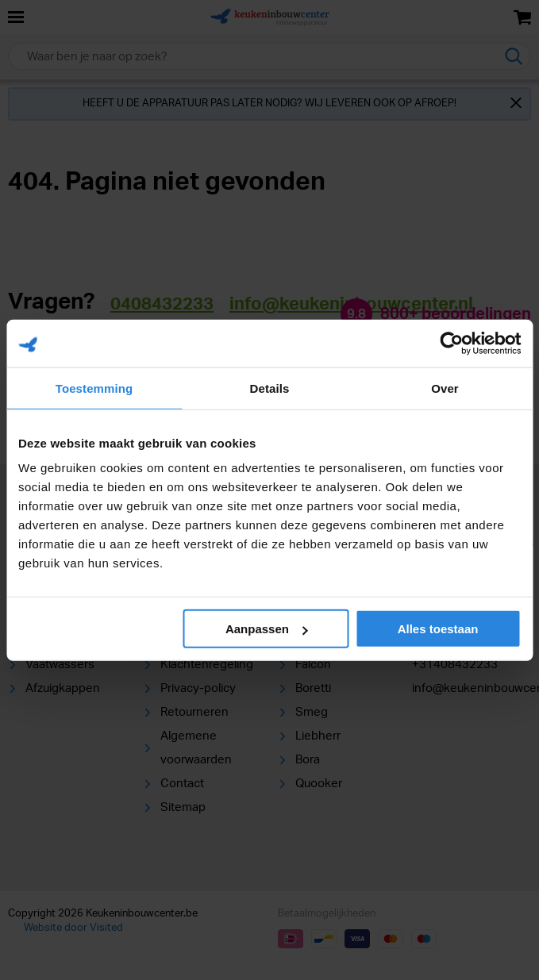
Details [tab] (270, 388)
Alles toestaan (438, 629)
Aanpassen (267, 629)
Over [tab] (445, 388)
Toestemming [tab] (94, 388)
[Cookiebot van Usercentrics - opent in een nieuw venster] (451, 343)
